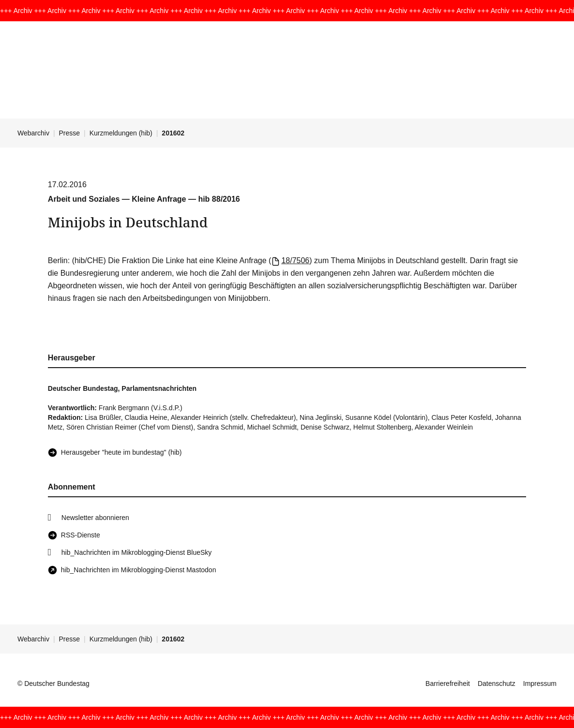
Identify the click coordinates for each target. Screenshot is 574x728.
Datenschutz (497, 683)
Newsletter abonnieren (95, 518)
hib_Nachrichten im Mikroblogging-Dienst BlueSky (136, 552)
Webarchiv (33, 133)
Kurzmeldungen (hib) (121, 133)
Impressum (540, 683)
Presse (70, 133)
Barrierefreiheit (448, 683)
